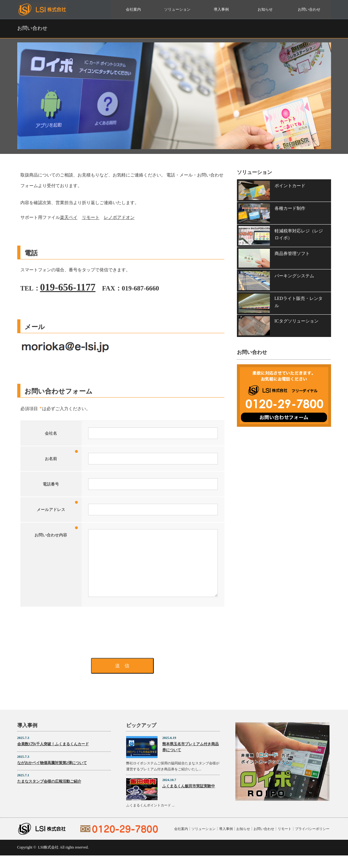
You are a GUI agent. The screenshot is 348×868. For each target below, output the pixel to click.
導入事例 (221, 9)
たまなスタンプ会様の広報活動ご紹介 (49, 794)
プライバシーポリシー (312, 841)
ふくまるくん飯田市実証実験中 (189, 799)
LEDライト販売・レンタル (299, 302)
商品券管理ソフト (292, 254)
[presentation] (122, 645)
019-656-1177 (68, 287)
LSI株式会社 (48, 860)
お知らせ (265, 9)
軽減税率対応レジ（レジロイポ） (299, 234)
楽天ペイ (69, 217)
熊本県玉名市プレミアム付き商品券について (190, 759)
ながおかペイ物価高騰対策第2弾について (52, 775)
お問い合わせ (309, 9)
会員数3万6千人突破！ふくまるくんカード (53, 757)
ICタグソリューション (297, 321)
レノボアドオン (119, 217)
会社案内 (133, 9)
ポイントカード (290, 186)
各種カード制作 (290, 208)
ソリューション (177, 9)
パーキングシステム (294, 276)
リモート (91, 217)
